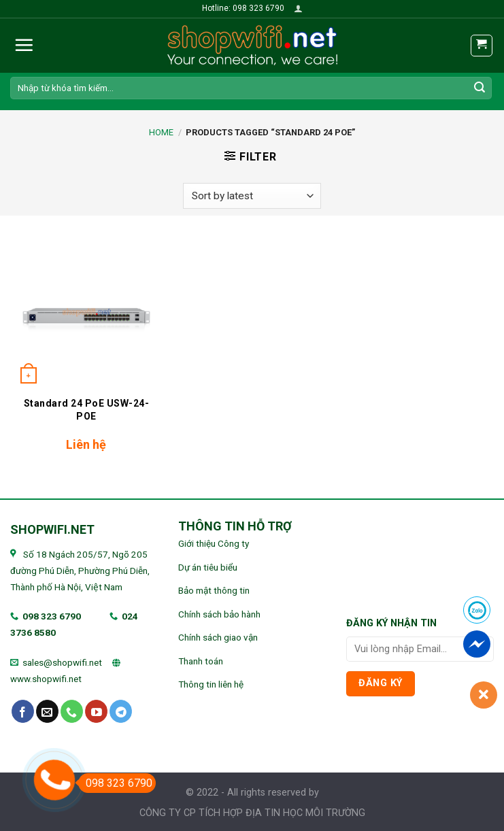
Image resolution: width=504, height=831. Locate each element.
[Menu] (24, 45)
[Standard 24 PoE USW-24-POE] (86, 312)
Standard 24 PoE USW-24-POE (87, 409)
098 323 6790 (52, 616)
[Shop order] (252, 196)
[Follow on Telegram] (121, 711)
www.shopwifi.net (46, 679)
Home (161, 132)
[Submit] (480, 88)
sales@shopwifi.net (62, 662)
